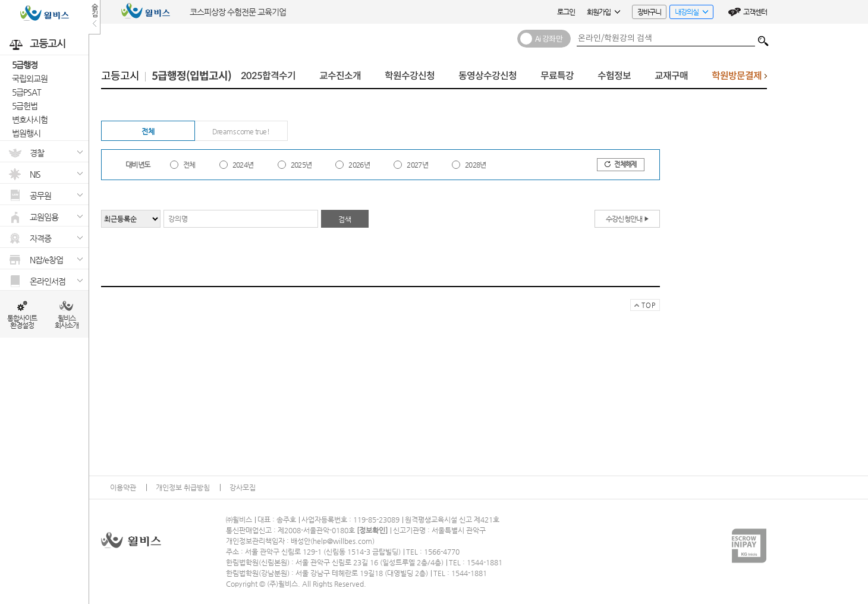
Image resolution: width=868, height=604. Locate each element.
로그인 (566, 12)
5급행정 (25, 65)
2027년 (417, 165)
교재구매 (671, 76)
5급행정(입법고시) (191, 76)
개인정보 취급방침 (183, 487)
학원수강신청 (410, 76)
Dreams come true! (241, 131)
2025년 (301, 165)
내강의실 (689, 13)
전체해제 (620, 164)
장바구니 (649, 12)
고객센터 (755, 12)
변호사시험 (30, 119)
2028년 (476, 165)
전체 (148, 131)
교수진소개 (340, 76)
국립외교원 (30, 78)
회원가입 (603, 12)
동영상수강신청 (488, 76)
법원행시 (26, 133)
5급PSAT (26, 92)
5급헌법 (25, 106)
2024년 (243, 165)
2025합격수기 (268, 76)
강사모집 (243, 487)
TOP (643, 306)
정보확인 (372, 530)
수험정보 (614, 76)
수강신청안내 (628, 219)
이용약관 (123, 487)
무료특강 (557, 76)
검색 (763, 38)
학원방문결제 (739, 79)
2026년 (359, 165)
